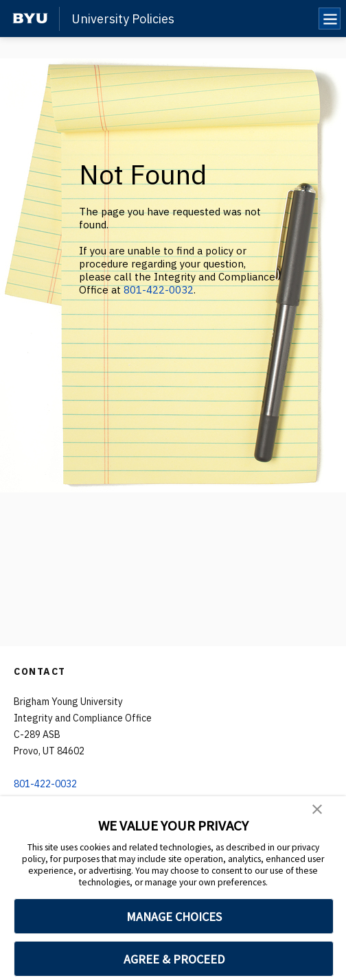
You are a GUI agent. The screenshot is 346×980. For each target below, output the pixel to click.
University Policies (123, 19)
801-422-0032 (159, 290)
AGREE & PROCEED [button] (174, 959)
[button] (317, 809)
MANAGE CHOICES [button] (174, 917)
